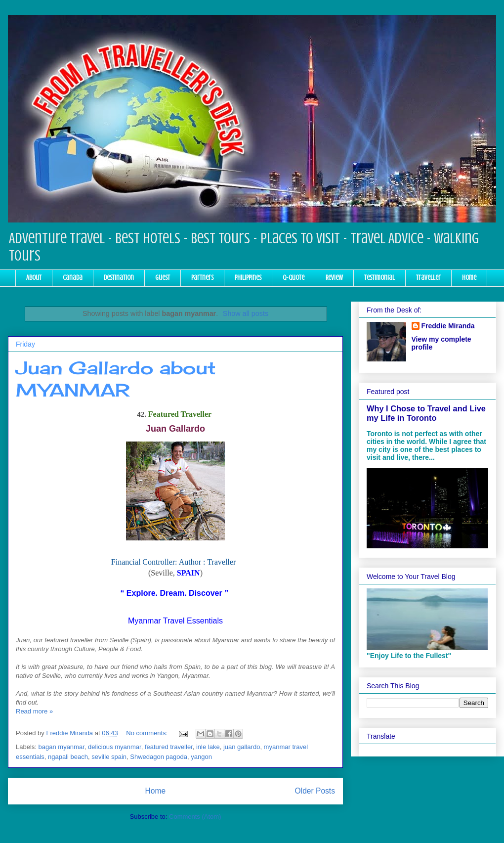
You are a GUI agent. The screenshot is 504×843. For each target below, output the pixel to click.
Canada (73, 278)
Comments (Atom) (195, 817)
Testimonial (379, 278)
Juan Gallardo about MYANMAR (116, 379)
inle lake (208, 747)
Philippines (248, 278)
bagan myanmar (62, 747)
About (34, 278)
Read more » (34, 711)
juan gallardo (242, 747)
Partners (202, 278)
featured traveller (169, 747)
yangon (201, 757)
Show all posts (246, 313)
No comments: (147, 733)
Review (334, 278)
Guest (163, 278)
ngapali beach (68, 757)
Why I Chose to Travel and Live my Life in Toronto (426, 413)
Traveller (428, 278)
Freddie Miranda (448, 326)
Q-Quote (294, 278)
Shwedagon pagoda (159, 757)
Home (469, 278)
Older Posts (315, 791)
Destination (119, 278)
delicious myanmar (115, 747)
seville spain (109, 757)
